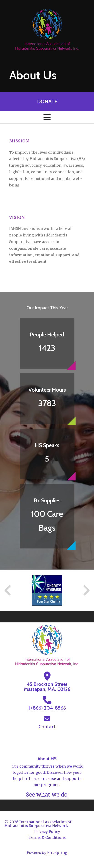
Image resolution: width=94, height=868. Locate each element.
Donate (47, 101)
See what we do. (47, 795)
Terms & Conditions (47, 837)
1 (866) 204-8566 (47, 708)
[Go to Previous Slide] (8, 590)
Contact (47, 727)
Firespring (57, 852)
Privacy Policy (47, 831)
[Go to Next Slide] (86, 590)
